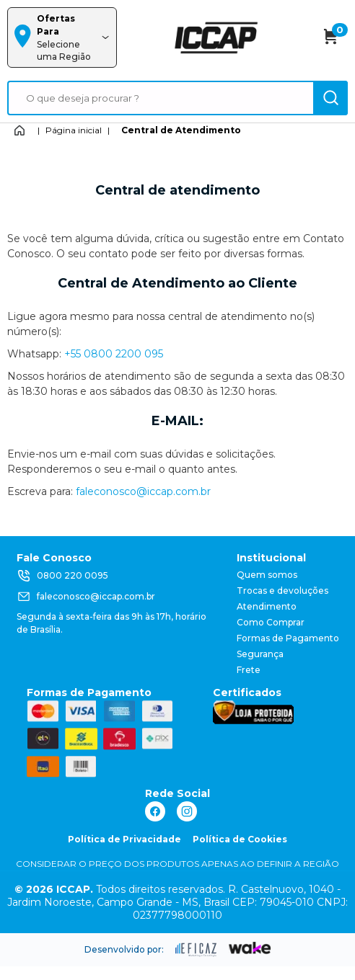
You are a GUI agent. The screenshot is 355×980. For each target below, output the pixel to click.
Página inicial (74, 130)
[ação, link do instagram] (187, 811)
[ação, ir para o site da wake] (250, 948)
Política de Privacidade (124, 839)
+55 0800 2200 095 (114, 354)
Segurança (260, 654)
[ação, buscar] (330, 98)
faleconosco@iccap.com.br (143, 491)
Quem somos (267, 575)
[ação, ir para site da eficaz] (196, 950)
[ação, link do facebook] (155, 811)
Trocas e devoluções (282, 591)
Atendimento (267, 606)
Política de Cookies (240, 839)
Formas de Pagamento (288, 638)
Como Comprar (271, 622)
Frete (249, 670)
